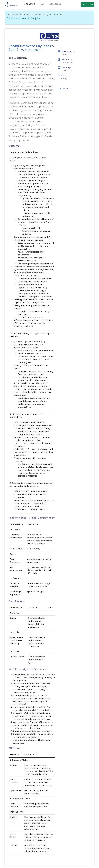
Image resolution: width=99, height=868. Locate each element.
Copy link (64, 89)
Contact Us (55, 4)
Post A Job (88, 5)
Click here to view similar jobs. (24, 18)
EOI (42, 4)
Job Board (30, 4)
